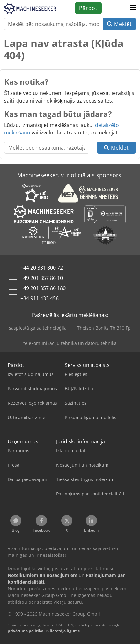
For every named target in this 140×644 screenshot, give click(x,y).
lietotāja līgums (65, 631)
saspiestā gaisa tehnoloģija (38, 328)
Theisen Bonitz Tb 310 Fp (104, 328)
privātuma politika (26, 631)
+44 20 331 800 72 (42, 268)
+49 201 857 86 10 (42, 278)
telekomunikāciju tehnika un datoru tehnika (70, 343)
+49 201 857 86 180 (43, 288)
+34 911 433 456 (40, 298)
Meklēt (120, 24)
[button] (133, 8)
